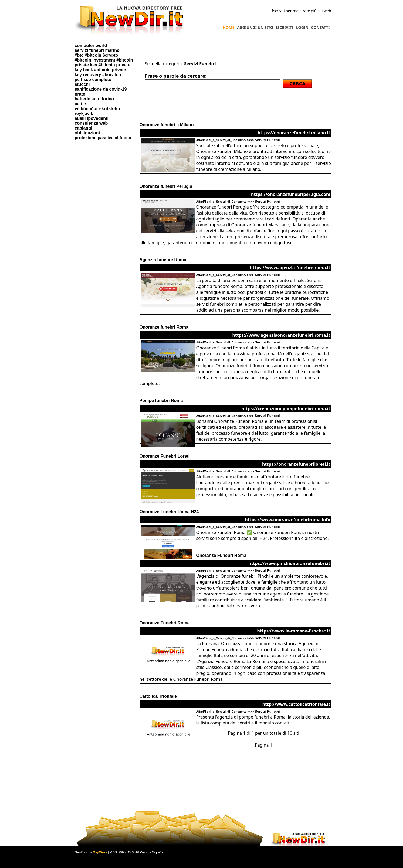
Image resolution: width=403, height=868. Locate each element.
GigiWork (100, 852)
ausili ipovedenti (92, 118)
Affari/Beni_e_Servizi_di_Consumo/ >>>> (238, 140)
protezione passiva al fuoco (103, 138)
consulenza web (91, 123)
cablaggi (84, 128)
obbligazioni (87, 133)
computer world (91, 45)
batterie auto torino (94, 99)
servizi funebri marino (97, 50)
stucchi (82, 84)
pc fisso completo (93, 79)
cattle (80, 104)
